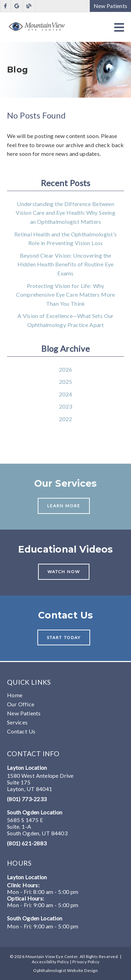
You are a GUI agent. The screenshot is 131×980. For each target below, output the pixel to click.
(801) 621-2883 (27, 843)
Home (15, 695)
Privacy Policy (86, 962)
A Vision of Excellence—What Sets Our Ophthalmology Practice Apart (66, 320)
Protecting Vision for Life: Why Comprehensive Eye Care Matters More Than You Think (66, 295)
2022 (65, 419)
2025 (65, 382)
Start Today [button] (64, 637)
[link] (5, 6)
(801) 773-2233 (27, 799)
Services (17, 722)
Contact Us (21, 731)
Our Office (21, 704)
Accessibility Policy (50, 962)
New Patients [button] (111, 6)
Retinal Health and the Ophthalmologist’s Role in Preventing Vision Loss (65, 239)
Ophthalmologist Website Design (65, 970)
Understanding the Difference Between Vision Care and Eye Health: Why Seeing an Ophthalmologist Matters (65, 213)
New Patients (24, 713)
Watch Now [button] (64, 572)
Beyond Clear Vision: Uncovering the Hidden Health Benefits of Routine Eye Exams (66, 264)
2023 (65, 406)
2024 (65, 394)
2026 (65, 369)
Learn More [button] (64, 506)
